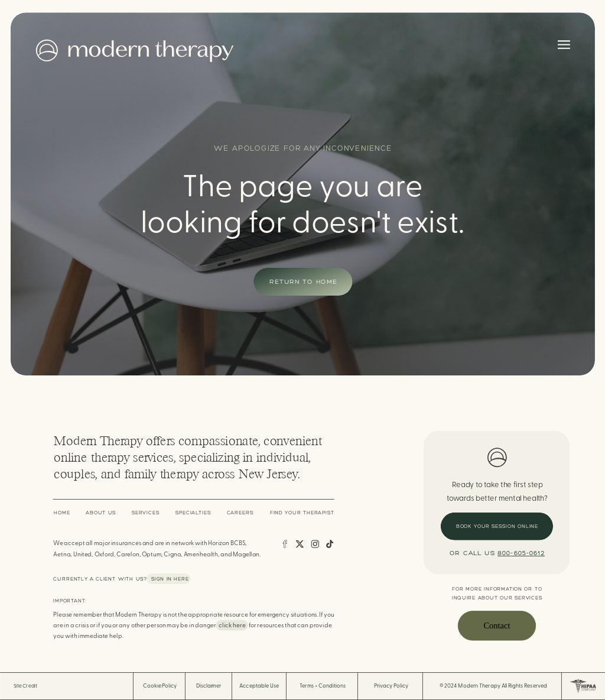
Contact (497, 626)
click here (232, 626)
